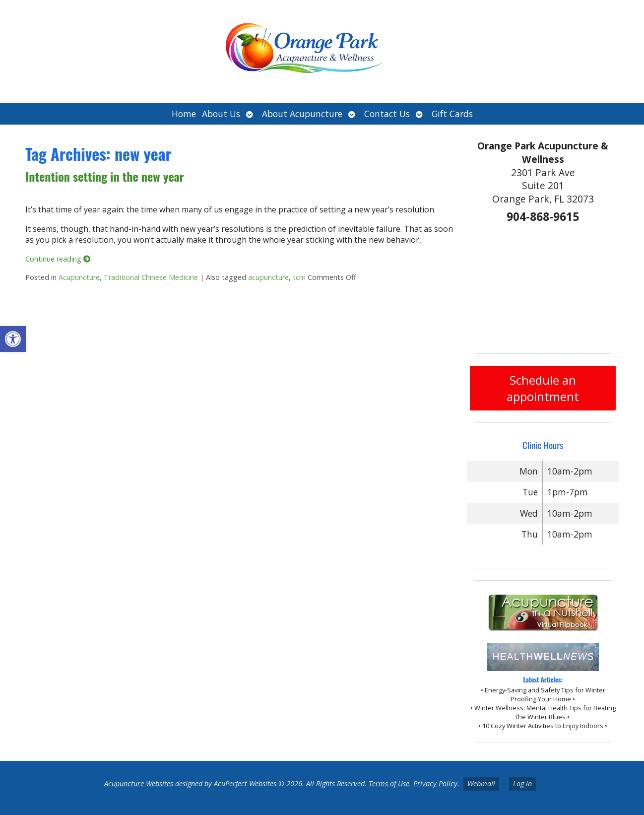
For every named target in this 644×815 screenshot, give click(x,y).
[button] (13, 339)
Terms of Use (389, 783)
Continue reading (58, 259)
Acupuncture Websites (139, 783)
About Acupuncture (302, 114)
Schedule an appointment (543, 388)
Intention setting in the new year (105, 176)
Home (184, 114)
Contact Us (387, 114)
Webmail (481, 783)
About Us (221, 114)
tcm (299, 277)
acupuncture (268, 277)
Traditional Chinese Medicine (151, 277)
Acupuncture (79, 277)
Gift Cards (452, 114)
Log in (522, 783)
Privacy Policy (435, 783)
